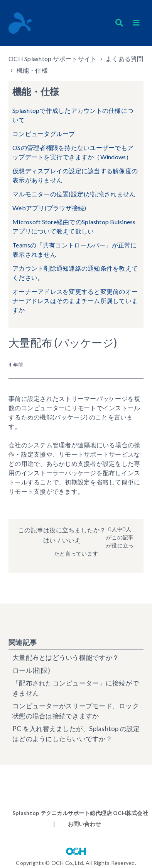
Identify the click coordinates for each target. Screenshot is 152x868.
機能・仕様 (32, 70)
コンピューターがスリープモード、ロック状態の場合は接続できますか (76, 711)
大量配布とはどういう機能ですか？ (66, 657)
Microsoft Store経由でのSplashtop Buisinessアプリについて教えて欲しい (74, 226)
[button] (136, 23)
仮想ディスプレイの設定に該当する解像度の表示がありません (75, 175)
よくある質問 (125, 59)
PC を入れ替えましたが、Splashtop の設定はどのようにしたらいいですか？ (76, 734)
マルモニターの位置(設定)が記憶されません (74, 194)
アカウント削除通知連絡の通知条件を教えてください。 (75, 273)
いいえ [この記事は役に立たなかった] (71, 540)
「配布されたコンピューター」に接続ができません (76, 688)
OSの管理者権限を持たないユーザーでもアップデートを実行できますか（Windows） (73, 152)
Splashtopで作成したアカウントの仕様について (73, 115)
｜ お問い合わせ (76, 824)
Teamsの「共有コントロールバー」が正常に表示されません (75, 250)
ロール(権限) (31, 670)
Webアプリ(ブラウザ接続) (49, 208)
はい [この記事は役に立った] (49, 540)
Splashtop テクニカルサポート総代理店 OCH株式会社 (80, 813)
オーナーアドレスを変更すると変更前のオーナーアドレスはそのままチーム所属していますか (75, 301)
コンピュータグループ (44, 134)
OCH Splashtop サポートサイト (52, 59)
